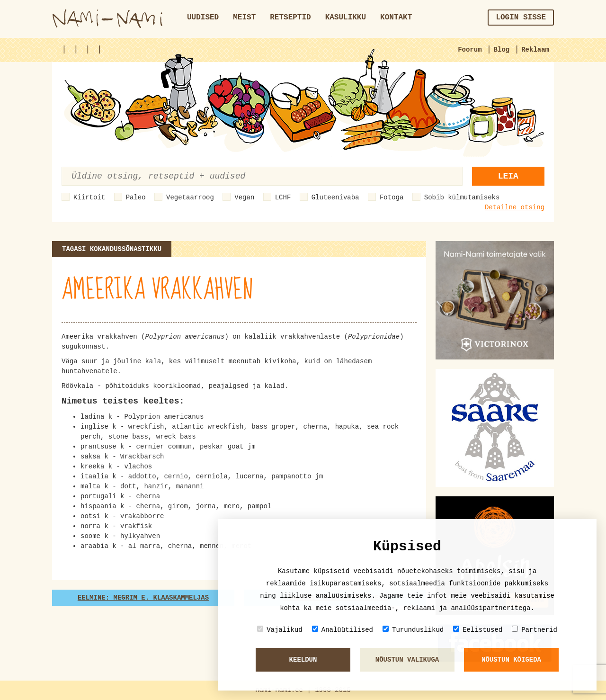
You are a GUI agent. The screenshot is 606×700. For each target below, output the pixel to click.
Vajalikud (280, 630)
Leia (508, 176)
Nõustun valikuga (407, 660)
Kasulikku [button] (346, 18)
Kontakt (396, 18)
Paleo (136, 197)
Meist (244, 18)
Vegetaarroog (190, 197)
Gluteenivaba (335, 197)
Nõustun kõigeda (511, 660)
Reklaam (535, 50)
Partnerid (535, 630)
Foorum (470, 50)
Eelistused (478, 630)
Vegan (244, 197)
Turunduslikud (413, 630)
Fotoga (392, 197)
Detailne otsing (515, 207)
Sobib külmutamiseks (462, 197)
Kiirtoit (89, 197)
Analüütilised (343, 630)
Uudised (203, 18)
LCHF (283, 197)
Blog (502, 50)
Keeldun (303, 660)
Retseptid (290, 18)
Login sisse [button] (521, 18)
